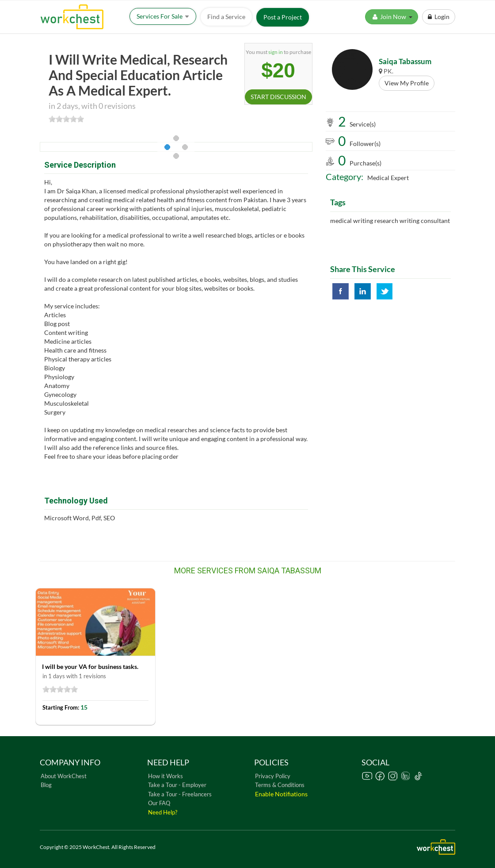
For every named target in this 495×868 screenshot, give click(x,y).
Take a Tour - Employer (177, 785)
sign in (276, 52)
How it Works (166, 776)
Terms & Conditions (280, 785)
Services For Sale (163, 16)
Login (439, 17)
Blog (46, 785)
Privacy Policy (273, 776)
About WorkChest (64, 776)
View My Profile (407, 83)
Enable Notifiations (281, 794)
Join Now (392, 17)
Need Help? (163, 812)
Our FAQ (159, 803)
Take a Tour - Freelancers (180, 794)
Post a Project (283, 17)
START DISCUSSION (278, 97)
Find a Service (226, 17)
